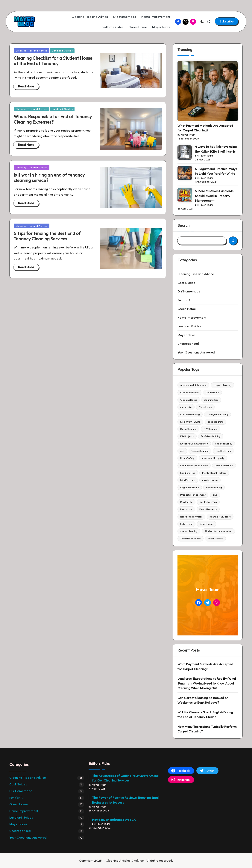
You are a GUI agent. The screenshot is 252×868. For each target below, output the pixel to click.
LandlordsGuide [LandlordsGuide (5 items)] (224, 465)
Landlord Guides (62, 51)
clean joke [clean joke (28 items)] (186, 407)
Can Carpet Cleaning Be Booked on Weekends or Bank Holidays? (203, 700)
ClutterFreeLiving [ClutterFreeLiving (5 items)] (190, 414)
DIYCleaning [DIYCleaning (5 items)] (211, 429)
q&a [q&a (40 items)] (215, 495)
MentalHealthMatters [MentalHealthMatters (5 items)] (214, 473)
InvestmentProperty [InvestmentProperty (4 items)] (213, 458)
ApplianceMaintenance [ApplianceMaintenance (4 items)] (193, 385)
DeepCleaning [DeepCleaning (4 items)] (188, 429)
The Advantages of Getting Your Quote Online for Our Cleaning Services (125, 778)
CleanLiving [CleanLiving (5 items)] (205, 407)
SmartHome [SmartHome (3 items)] (207, 524)
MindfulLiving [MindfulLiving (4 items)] (188, 480)
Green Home (187, 309)
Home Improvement (192, 317)
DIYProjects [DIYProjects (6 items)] (187, 436)
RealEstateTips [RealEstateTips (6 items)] (208, 502)
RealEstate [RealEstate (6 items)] (186, 502)
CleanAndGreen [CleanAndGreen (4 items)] (189, 392)
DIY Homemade (189, 291)
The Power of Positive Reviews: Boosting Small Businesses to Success (126, 800)
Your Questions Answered (196, 352)
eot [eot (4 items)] (182, 451)
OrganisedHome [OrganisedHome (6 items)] (190, 487)
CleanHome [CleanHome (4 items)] (212, 392)
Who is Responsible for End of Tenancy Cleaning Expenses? (53, 119)
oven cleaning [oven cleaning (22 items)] (214, 487)
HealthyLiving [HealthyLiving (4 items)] (223, 451)
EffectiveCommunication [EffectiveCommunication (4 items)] (194, 444)
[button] (227, 21)
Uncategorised (188, 343)
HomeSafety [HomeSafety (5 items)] (187, 458)
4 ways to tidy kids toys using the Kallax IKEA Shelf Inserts (216, 149)
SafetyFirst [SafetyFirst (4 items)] (186, 524)
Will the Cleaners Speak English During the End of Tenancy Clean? (205, 715)
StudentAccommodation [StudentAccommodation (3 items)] (218, 531)
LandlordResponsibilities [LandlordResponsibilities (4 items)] (194, 465)
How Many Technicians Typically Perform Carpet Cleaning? (207, 729)
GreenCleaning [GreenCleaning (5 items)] (200, 451)
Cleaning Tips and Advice (32, 51)
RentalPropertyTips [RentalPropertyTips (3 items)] (191, 517)
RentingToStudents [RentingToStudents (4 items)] (220, 517)
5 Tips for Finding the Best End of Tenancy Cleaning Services (47, 236)
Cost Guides (186, 283)
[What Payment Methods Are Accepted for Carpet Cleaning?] (208, 91)
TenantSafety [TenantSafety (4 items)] (215, 538)
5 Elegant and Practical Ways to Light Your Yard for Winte (216, 171)
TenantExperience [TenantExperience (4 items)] (190, 538)
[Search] (233, 241)
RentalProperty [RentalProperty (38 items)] (208, 509)
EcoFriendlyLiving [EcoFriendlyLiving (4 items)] (211, 436)
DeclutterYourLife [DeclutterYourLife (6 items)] (190, 422)
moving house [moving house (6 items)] (210, 480)
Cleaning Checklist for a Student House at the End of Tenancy (53, 61)
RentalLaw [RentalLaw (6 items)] (186, 509)
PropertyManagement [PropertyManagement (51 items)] (193, 495)
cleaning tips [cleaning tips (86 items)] (211, 400)
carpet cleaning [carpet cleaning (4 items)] (223, 385)
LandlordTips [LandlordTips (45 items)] (188, 473)
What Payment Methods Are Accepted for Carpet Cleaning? (205, 128)
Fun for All (185, 300)
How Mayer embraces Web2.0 (114, 820)
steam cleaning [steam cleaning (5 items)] (189, 531)
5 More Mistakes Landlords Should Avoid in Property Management (214, 196)
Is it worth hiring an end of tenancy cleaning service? (49, 178)
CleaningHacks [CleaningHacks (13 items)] (189, 400)
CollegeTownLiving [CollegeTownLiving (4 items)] (217, 414)
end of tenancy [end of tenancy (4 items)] (224, 444)
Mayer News (186, 335)
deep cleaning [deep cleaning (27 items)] (215, 422)
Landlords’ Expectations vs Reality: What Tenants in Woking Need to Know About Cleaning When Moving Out (207, 683)
